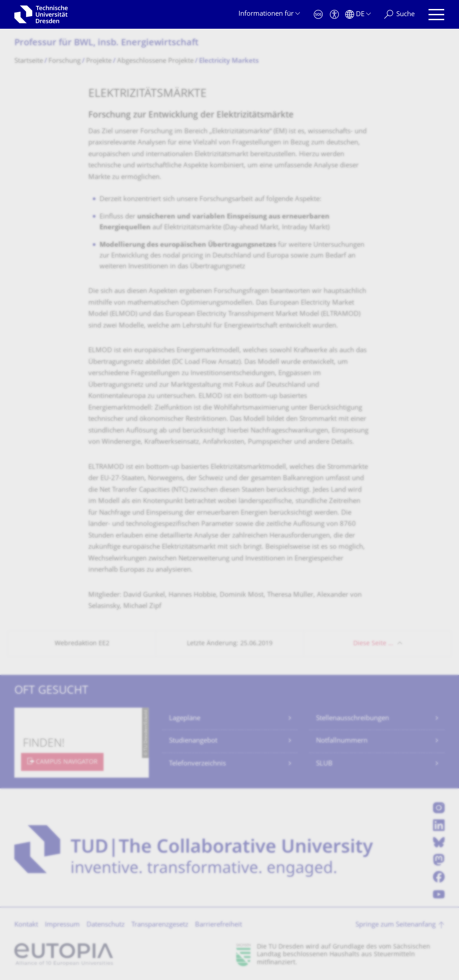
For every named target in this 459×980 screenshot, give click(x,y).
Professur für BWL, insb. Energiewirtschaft (106, 43)
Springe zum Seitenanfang (396, 925)
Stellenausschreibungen (353, 719)
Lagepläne (185, 719)
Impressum (62, 925)
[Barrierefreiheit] (334, 15)
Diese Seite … (373, 644)
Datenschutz (106, 925)
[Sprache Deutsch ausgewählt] (358, 15)
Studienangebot (193, 741)
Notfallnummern (342, 741)
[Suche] (399, 15)
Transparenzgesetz (160, 925)
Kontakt (26, 925)
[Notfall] (318, 15)
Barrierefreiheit (219, 925)
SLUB (324, 764)
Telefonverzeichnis (197, 764)
